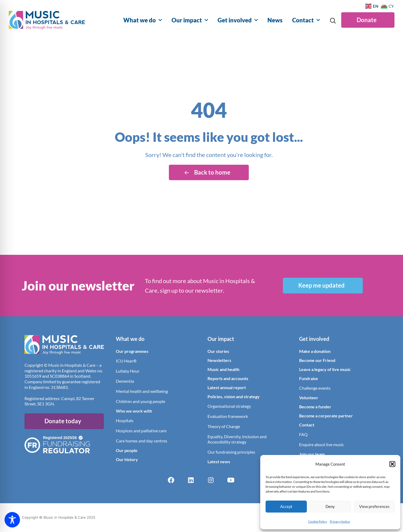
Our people (127, 450)
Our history (127, 459)
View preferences (374, 506)
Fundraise (309, 378)
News (275, 20)
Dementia (125, 381)
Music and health (223, 369)
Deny (330, 506)
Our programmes (132, 351)
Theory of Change (224, 426)
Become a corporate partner (326, 416)
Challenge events (315, 388)
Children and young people (141, 401)
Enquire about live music (321, 444)
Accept (286, 506)
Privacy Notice (340, 521)
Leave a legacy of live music (325, 369)
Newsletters (219, 360)
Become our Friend (317, 360)
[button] (392, 464)
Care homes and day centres (142, 441)
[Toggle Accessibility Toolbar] (12, 520)
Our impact (190, 20)
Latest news (219, 462)
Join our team (312, 454)
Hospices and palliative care (141, 431)
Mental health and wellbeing (142, 391)
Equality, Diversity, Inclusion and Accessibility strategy (237, 439)
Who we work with (134, 411)
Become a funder (315, 407)
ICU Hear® (126, 361)
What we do (143, 20)
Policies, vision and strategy (234, 396)
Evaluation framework (228, 416)
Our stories (218, 351)
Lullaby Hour (128, 371)
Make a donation (315, 351)
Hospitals (125, 420)
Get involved (238, 20)
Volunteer (309, 398)
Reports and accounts (228, 378)
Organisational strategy (229, 406)
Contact (306, 20)
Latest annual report (227, 387)
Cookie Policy (318, 521)
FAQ (303, 434)
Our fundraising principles (231, 452)
